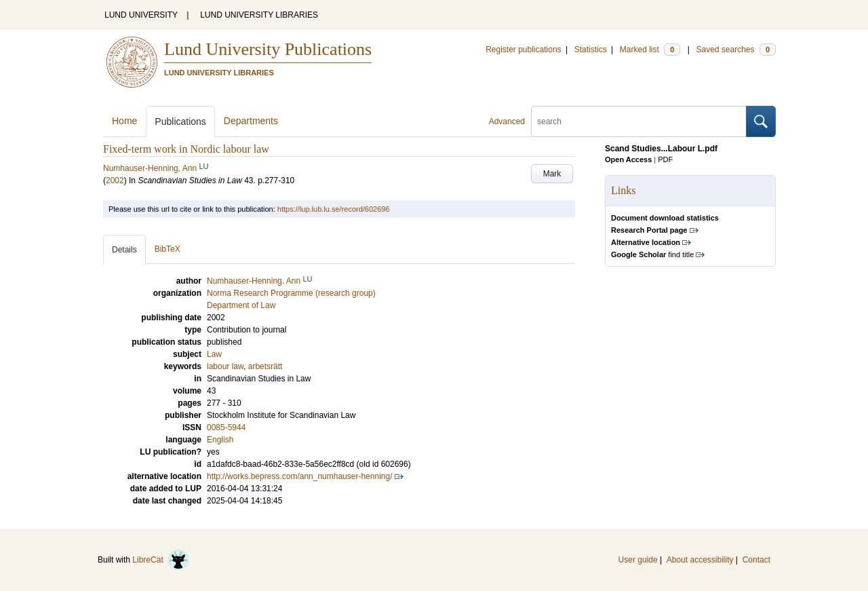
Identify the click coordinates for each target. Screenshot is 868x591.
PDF (665, 159)
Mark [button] (552, 174)
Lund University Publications (268, 49)
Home (124, 121)
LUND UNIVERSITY (141, 15)
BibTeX (167, 249)
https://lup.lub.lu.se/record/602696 (334, 209)
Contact (756, 560)
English (220, 440)
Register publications (523, 50)
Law (214, 354)
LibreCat (161, 560)
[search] (639, 121)
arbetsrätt (265, 366)
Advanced (507, 121)
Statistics (591, 50)
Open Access (628, 159)
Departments (251, 121)
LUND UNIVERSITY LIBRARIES (259, 15)
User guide (638, 560)
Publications (180, 121)
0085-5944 (226, 427)
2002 (115, 180)
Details (124, 250)
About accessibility (700, 560)
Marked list (650, 50)
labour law (225, 366)
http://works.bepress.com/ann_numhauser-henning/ (300, 476)
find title (652, 254)
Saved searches (736, 50)
